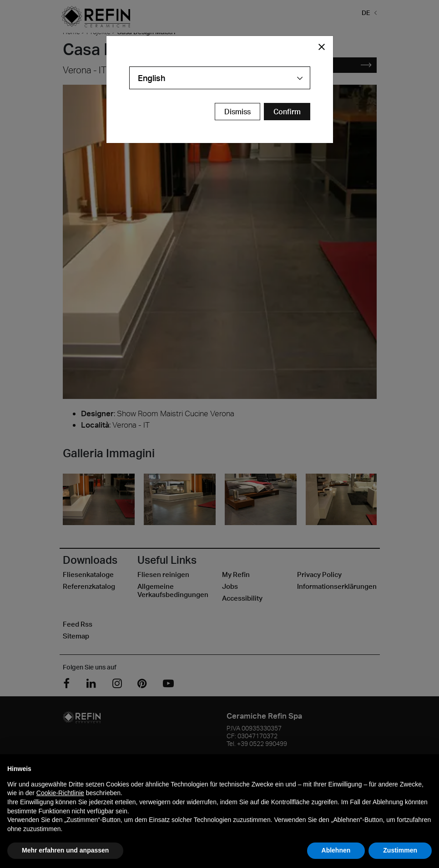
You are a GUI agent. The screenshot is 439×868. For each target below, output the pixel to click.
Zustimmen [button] (400, 850)
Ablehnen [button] (336, 850)
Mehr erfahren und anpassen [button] (65, 850)
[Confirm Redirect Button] (287, 112)
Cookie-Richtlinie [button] (60, 793)
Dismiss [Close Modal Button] (237, 112)
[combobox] (220, 78)
